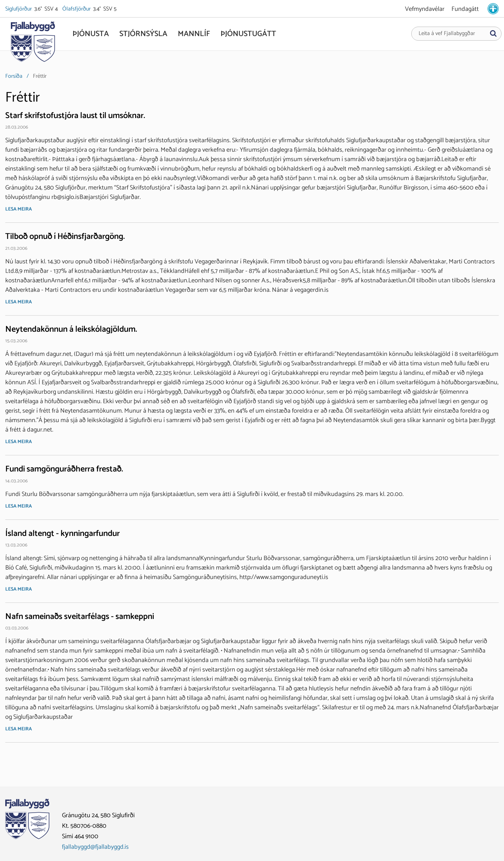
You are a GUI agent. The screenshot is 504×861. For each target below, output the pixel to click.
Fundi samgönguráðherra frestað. (64, 469)
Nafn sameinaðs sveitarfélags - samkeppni (80, 617)
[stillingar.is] (493, 9)
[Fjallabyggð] (33, 43)
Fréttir (40, 76)
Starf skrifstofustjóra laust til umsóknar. (75, 116)
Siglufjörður (19, 9)
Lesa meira (19, 209)
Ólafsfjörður (77, 9)
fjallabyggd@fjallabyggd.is (95, 847)
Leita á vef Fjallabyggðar (447, 34)
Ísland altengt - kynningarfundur (62, 534)
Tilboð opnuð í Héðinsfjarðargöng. (65, 237)
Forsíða (14, 76)
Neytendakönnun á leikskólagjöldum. (71, 329)
